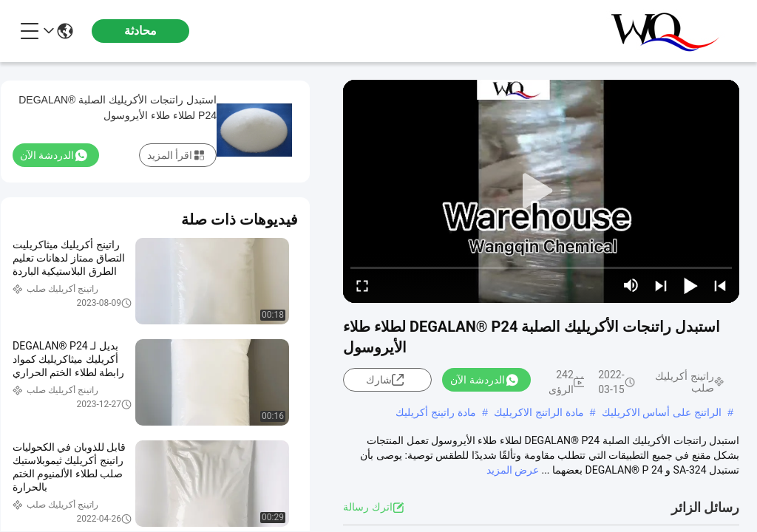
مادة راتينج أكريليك (436, 412)
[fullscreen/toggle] (362, 285)
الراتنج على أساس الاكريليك (662, 412)
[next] (661, 285)
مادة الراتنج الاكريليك (539, 412)
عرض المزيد (513, 470)
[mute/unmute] (631, 285)
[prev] (720, 285)
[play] (541, 191)
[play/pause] (690, 285)
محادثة (140, 31)
